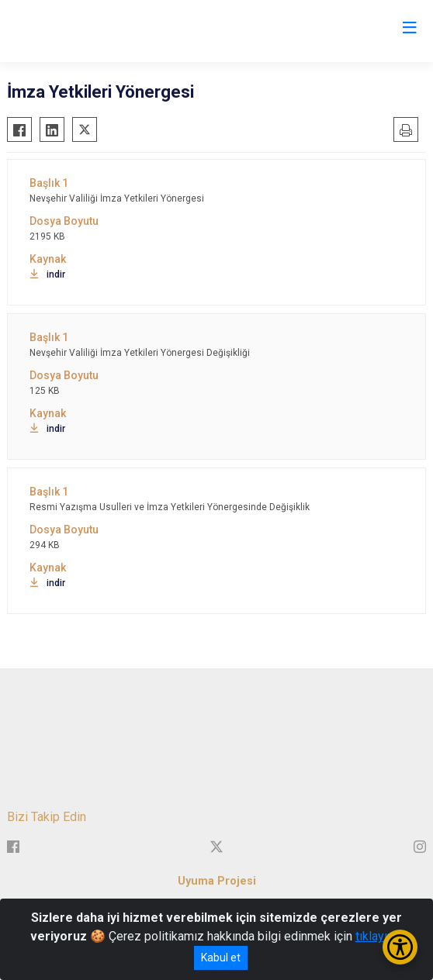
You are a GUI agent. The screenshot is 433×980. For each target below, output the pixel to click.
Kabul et (221, 958)
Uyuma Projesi (217, 881)
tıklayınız (379, 936)
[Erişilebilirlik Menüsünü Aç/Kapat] (400, 947)
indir (47, 274)
